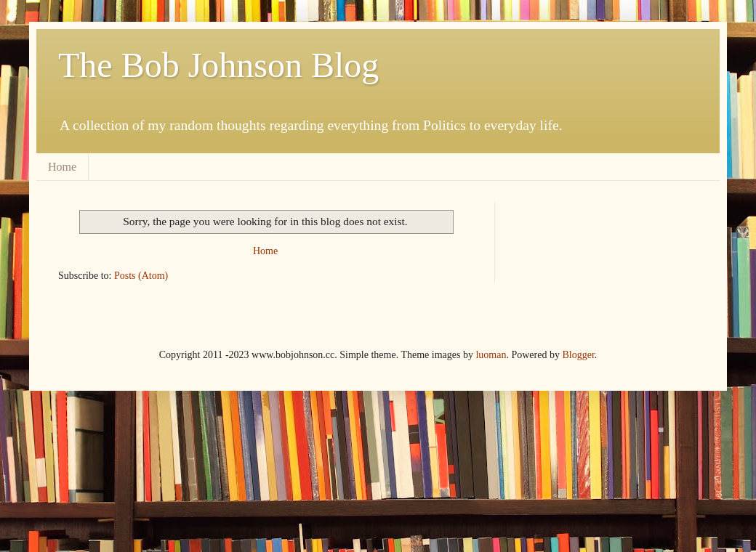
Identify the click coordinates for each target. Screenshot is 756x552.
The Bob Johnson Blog (218, 65)
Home (62, 167)
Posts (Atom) (141, 276)
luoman (491, 355)
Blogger (578, 355)
